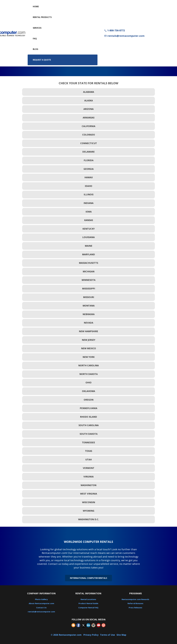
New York (89, 357)
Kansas (89, 220)
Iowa (89, 212)
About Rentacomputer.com (41, 603)
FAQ (35, 39)
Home (36, 7)
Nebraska (89, 314)
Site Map (121, 635)
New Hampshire (88, 331)
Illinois (89, 194)
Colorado (89, 135)
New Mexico (88, 348)
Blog (36, 49)
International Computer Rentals (88, 578)
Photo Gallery (41, 599)
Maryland (88, 254)
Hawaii (89, 177)
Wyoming (89, 511)
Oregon (89, 400)
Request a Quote (42, 60)
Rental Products (42, 17)
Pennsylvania (88, 408)
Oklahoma (88, 391)
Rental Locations (88, 599)
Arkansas (89, 118)
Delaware (88, 152)
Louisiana (88, 237)
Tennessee (88, 442)
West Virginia (89, 494)
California (88, 126)
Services (37, 28)
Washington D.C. (89, 519)
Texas (89, 451)
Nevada (88, 323)
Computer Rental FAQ (88, 608)
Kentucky (89, 229)
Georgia (89, 169)
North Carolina (88, 365)
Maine (89, 246)
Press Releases (135, 608)
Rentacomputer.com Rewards (135, 599)
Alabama (89, 92)
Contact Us (41, 608)
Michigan (89, 271)
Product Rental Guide (88, 603)
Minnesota (88, 280)
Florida (89, 160)
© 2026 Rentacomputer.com (66, 635)
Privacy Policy (91, 635)
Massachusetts (88, 263)
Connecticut (89, 143)
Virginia (88, 477)
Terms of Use (107, 635)
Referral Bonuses (135, 603)
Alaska (89, 100)
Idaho (88, 186)
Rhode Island (88, 417)
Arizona (88, 109)
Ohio (88, 382)
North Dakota (88, 374)
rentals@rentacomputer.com (124, 36)
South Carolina (89, 425)
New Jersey (89, 340)
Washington (88, 485)
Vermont (89, 468)
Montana (89, 306)
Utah (88, 460)
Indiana (88, 203)
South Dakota (89, 434)
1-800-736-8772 (114, 30)
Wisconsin (89, 502)
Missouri (89, 297)
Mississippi (89, 289)
